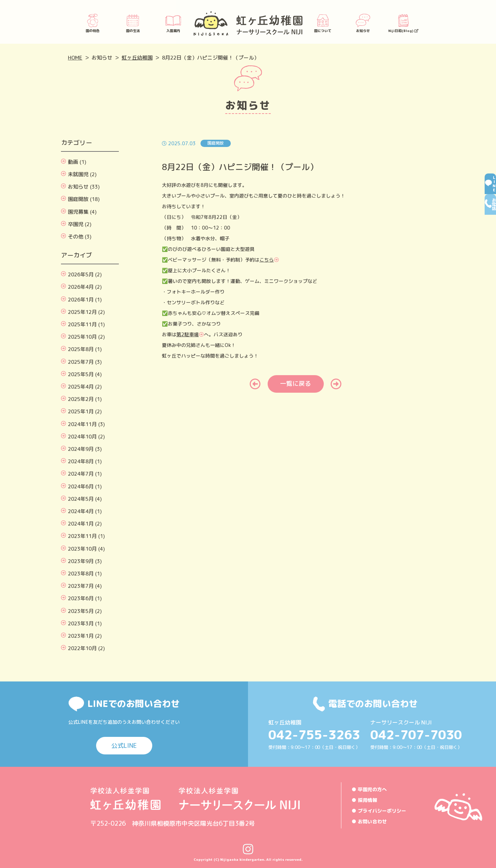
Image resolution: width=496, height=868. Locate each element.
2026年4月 (81, 287)
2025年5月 (81, 374)
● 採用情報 (364, 800)
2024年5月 (81, 499)
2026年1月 (81, 300)
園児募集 (78, 212)
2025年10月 (82, 337)
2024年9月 (81, 449)
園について (323, 23)
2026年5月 (81, 274)
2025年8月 (81, 349)
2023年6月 (81, 598)
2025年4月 (81, 387)
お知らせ (363, 23)
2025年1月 (81, 411)
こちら (267, 260)
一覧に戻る (296, 384)
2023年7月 (81, 586)
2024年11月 (82, 424)
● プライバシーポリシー (379, 811)
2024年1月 (81, 524)
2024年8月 (81, 461)
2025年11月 (82, 324)
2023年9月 (81, 561)
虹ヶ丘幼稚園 (137, 58)
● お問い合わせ (369, 821)
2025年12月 (82, 312)
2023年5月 (81, 611)
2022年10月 (82, 648)
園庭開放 (78, 199)
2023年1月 (81, 636)
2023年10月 (82, 549)
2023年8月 (81, 574)
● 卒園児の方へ (369, 789)
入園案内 (173, 23)
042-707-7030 (416, 735)
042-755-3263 (314, 735)
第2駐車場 (188, 334)
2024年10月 (82, 437)
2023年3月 (81, 623)
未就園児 (78, 174)
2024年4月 (81, 511)
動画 (73, 162)
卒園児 (76, 224)
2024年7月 (81, 474)
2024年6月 (81, 486)
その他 (76, 237)
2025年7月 (81, 362)
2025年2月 (81, 399)
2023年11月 (82, 536)
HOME (75, 58)
